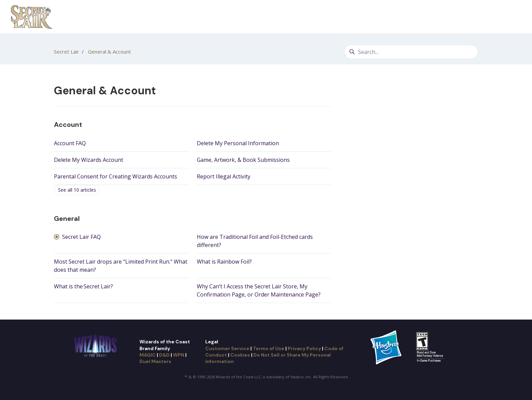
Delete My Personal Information (238, 143)
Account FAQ (70, 143)
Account (68, 125)
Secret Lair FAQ (81, 237)
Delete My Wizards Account (89, 160)
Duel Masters (155, 361)
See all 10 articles (77, 190)
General (67, 218)
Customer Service (227, 348)
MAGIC (148, 355)
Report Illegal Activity (224, 176)
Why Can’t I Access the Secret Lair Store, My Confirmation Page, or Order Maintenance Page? (259, 290)
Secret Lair (66, 52)
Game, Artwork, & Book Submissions (243, 160)
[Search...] (411, 52)
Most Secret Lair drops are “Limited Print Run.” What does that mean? (121, 266)
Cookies (240, 355)
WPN (179, 355)
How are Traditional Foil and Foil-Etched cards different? (255, 241)
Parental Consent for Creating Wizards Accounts (116, 176)
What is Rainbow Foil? (224, 262)
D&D (164, 355)
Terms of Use (269, 348)
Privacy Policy (304, 348)
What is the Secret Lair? (83, 286)
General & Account (109, 52)
